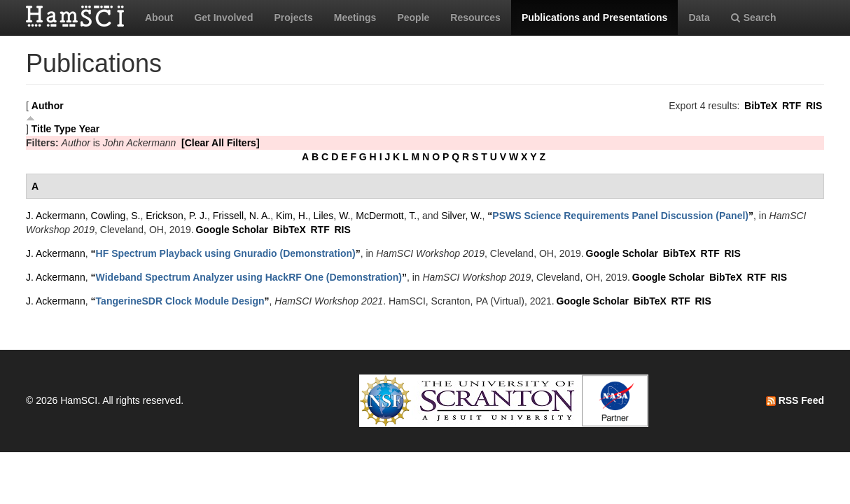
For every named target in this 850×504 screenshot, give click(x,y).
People (413, 17)
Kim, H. (292, 216)
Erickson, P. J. (176, 216)
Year (90, 129)
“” (620, 216)
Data (699, 17)
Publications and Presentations (595, 17)
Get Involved (223, 17)
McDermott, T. (386, 216)
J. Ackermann (56, 216)
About (159, 17)
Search (754, 17)
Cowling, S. (116, 216)
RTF (792, 106)
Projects (293, 17)
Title (42, 129)
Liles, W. (332, 216)
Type (65, 129)
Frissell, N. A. (242, 216)
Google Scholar (231, 230)
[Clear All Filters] (221, 143)
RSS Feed (795, 400)
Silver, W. (461, 216)
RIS (814, 106)
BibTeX (761, 106)
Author (48, 106)
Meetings (355, 17)
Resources (475, 17)
